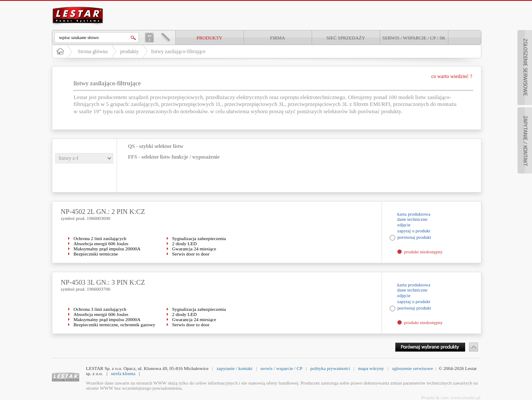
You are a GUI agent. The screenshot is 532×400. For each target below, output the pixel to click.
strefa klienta (123, 373)
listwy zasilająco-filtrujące (179, 51)
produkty (210, 38)
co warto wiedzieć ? (452, 76)
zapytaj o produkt (414, 231)
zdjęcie (404, 225)
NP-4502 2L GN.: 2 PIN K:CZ (103, 212)
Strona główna (93, 51)
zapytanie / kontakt (234, 368)
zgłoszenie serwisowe (412, 368)
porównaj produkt (414, 237)
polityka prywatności (330, 368)
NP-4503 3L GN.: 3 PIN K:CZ (103, 282)
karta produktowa (414, 214)
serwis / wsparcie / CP (281, 368)
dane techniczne (413, 219)
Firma (278, 38)
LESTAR (78, 6)
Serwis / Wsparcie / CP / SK (414, 38)
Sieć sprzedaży (346, 38)
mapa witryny (371, 368)
